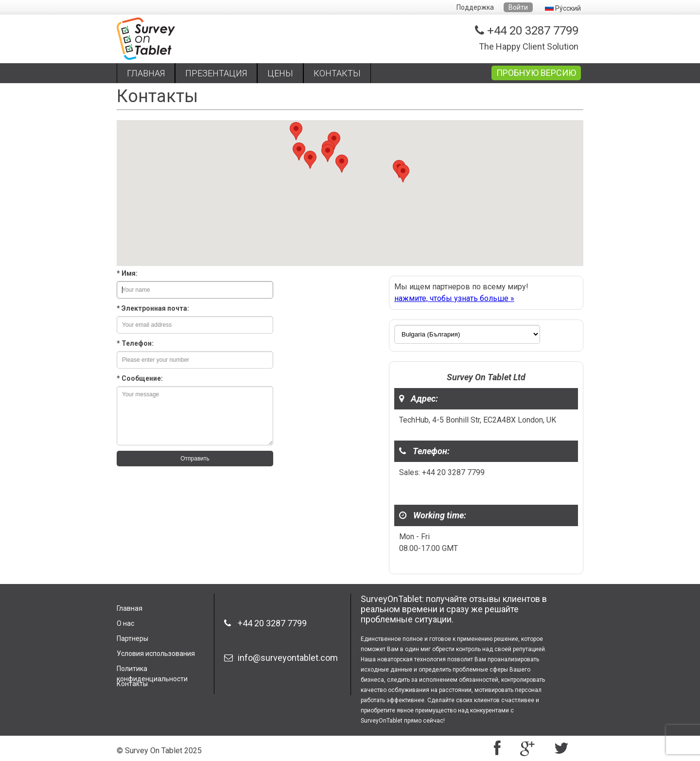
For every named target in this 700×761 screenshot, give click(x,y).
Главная (130, 608)
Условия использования (156, 654)
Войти (518, 7)
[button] (296, 131)
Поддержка (475, 7)
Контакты (132, 684)
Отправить (195, 459)
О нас (125, 623)
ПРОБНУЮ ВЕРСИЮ (536, 73)
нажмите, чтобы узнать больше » (454, 298)
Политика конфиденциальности (152, 672)
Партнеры (132, 638)
